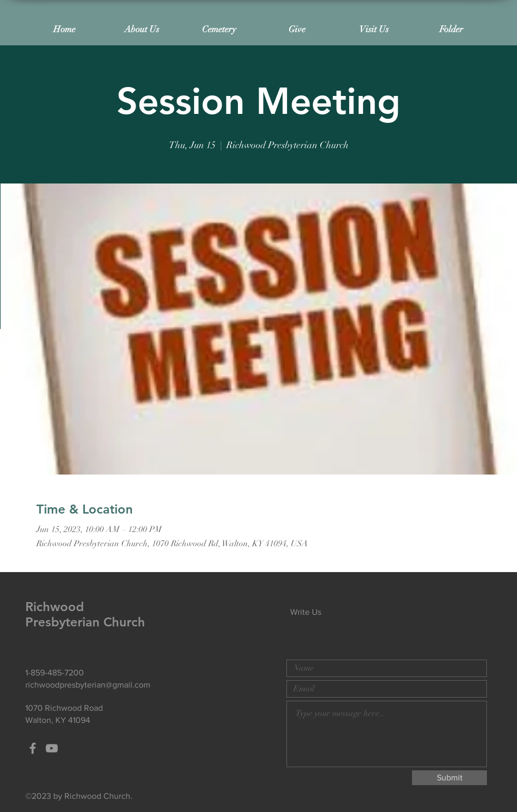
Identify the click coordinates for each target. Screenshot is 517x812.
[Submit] (449, 778)
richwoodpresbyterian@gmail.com (88, 685)
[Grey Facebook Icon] (33, 748)
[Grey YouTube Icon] (52, 748)
